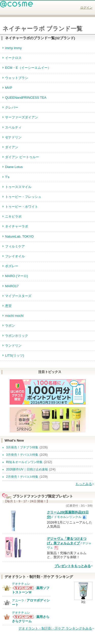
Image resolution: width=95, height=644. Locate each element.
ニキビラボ (13, 216)
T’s (7, 177)
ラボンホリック (17, 336)
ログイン (86, 8)
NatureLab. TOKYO (19, 236)
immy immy (13, 48)
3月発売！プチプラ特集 (22, 447)
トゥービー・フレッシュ (23, 197)
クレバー (12, 107)
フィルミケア (15, 246)
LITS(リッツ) (15, 355)
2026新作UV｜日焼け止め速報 (27, 469)
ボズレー (12, 266)
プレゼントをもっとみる (73, 566)
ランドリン (13, 346)
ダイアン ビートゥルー (22, 157)
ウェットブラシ (17, 78)
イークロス (13, 58)
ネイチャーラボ (17, 226)
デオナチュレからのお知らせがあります (23, 588)
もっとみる (84, 484)
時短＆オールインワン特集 (24, 462)
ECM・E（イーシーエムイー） (28, 68)
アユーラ (18, 600)
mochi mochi (14, 316)
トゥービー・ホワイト (22, 207)
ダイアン (12, 147)
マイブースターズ (18, 296)
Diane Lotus (14, 167)
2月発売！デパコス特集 (22, 477)
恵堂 (8, 306)
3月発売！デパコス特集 (22, 455)
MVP (9, 88)
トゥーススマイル (18, 187)
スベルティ (13, 127)
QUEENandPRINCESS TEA (26, 98)
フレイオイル (15, 256)
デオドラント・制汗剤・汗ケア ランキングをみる (55, 628)
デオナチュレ (21, 584)
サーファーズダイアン (22, 117)
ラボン (10, 326)
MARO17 (12, 286)
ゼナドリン (13, 137)
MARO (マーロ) (16, 276)
